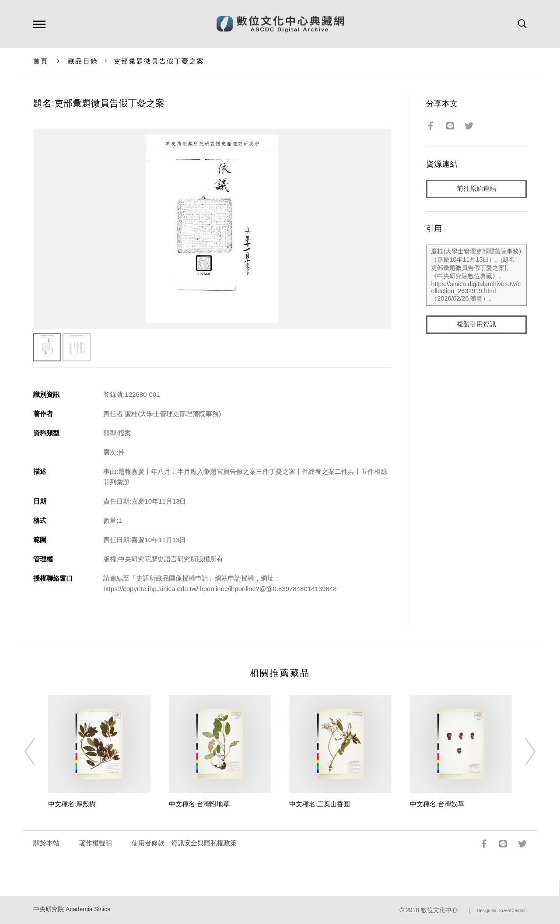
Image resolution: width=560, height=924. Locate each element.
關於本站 (46, 843)
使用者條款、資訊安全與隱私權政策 (184, 843)
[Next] (522, 752)
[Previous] (38, 752)
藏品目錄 (83, 61)
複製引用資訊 (476, 324)
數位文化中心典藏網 (280, 24)
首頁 (41, 61)
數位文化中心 (439, 910)
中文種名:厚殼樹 (72, 804)
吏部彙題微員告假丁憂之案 (159, 61)
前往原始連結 (476, 189)
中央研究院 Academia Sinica (72, 909)
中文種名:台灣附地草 (199, 804)
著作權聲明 (96, 843)
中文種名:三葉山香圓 (320, 804)
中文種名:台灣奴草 (437, 804)
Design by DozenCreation (502, 911)
